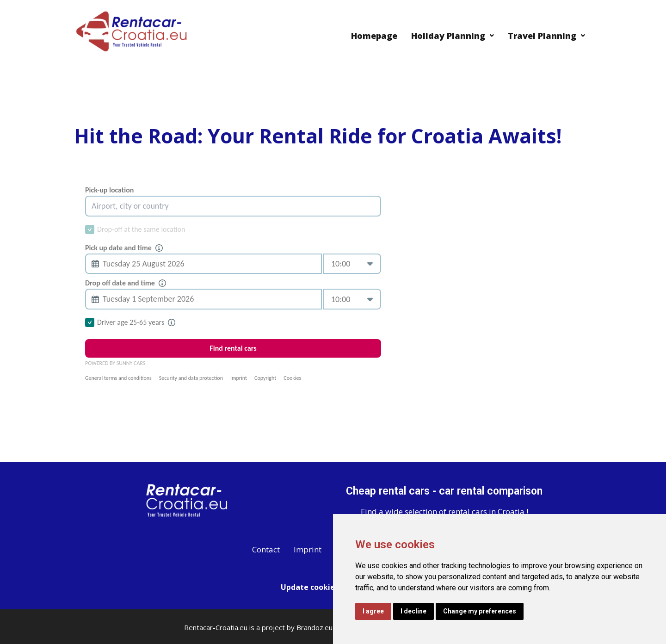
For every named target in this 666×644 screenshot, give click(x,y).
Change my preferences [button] (480, 611)
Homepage (374, 36)
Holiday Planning (453, 36)
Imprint (308, 549)
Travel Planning (546, 36)
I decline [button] (413, 611)
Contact (266, 549)
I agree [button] (373, 611)
